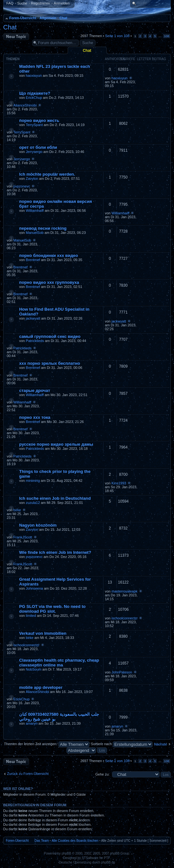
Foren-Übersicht (23, 18)
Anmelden (62, 3)
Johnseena (34, 588)
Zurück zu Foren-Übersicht (28, 774)
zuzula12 (33, 503)
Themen (13, 59)
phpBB (66, 853)
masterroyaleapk (124, 591)
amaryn (32, 723)
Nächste (161, 744)
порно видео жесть (39, 120)
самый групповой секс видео (50, 336)
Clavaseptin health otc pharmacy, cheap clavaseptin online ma (59, 663)
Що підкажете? (35, 93)
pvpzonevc (22, 186)
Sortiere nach (122, 744)
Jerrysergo (34, 152)
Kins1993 (119, 483)
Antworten (115, 59)
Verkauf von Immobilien (43, 633)
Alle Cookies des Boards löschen (75, 841)
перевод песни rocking (43, 228)
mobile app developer (41, 687)
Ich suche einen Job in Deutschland (55, 498)
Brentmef (33, 260)
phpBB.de (108, 862)
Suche (22, 3)
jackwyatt (33, 318)
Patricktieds (35, 341)
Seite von (117, 36)
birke (17, 510)
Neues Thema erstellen (16, 37)
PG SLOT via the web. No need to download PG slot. (52, 609)
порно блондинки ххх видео (49, 255)
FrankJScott (23, 537)
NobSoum (34, 669)
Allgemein (48, 18)
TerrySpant (34, 125)
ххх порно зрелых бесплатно (50, 363)
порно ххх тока (35, 417)
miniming (33, 481)
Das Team (42, 841)
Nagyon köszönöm (38, 525)
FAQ (10, 3)
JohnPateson (122, 672)
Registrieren (40, 3)
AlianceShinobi (25, 105)
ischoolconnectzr (125, 618)
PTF (107, 858)
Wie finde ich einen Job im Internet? (55, 552)
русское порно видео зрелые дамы (56, 444)
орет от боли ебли (38, 147)
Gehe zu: (102, 774)
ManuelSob (35, 233)
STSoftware (90, 858)
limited (31, 616)
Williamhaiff (35, 211)
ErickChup (34, 98)
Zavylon (32, 179)
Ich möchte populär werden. (47, 174)
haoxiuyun (34, 76)
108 (167, 36)
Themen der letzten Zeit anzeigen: (47, 744)
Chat (63, 18)
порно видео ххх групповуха (49, 282)
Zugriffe (127, 59)
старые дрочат (35, 390)
